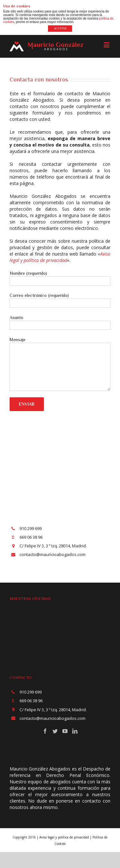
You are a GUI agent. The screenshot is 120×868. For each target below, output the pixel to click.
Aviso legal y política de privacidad (60, 257)
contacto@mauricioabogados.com (52, 554)
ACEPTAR (60, 28)
